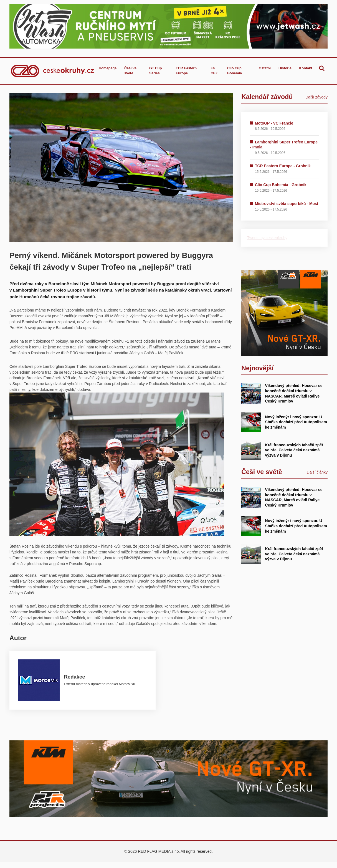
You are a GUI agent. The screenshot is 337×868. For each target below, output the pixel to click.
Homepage (108, 68)
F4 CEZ (214, 71)
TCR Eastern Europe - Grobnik (283, 166)
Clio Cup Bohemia (235, 71)
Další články (317, 472)
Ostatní (265, 68)
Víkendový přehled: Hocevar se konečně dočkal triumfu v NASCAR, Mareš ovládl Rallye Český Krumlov (294, 497)
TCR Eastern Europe (186, 71)
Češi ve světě (130, 71)
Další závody (316, 97)
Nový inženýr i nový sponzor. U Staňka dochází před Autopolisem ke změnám (296, 422)
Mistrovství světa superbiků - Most (287, 204)
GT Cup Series (155, 71)
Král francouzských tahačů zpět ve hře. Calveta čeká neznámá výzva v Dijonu (294, 450)
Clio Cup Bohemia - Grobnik (281, 185)
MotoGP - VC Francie (274, 123)
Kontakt (306, 68)
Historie (285, 68)
